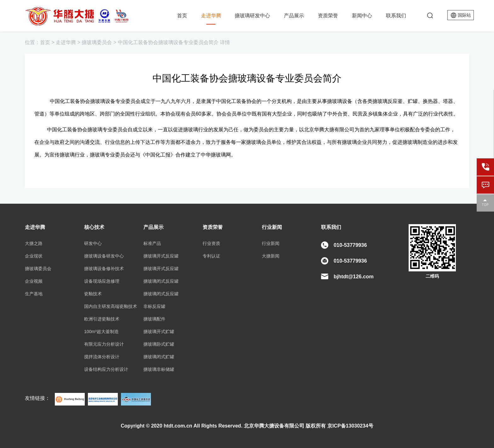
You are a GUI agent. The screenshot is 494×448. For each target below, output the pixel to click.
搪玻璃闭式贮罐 (159, 357)
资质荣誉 (328, 16)
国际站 (464, 15)
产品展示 (294, 16)
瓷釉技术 (93, 294)
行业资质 (211, 243)
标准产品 (152, 243)
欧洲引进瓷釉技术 (102, 319)
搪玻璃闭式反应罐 (161, 281)
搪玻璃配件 (154, 319)
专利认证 (211, 256)
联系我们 (396, 16)
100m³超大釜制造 (101, 332)
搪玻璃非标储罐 (159, 369)
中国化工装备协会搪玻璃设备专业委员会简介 (168, 42)
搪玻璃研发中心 (252, 16)
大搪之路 (34, 243)
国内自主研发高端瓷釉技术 (111, 306)
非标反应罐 (154, 306)
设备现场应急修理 (102, 281)
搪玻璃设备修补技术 (104, 269)
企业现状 (34, 256)
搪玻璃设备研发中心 (104, 256)
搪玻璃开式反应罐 (161, 256)
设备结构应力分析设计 (106, 369)
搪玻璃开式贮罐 (159, 332)
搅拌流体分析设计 (102, 357)
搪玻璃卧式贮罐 (159, 344)
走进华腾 (211, 16)
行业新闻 (271, 243)
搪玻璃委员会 (97, 42)
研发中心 (93, 243)
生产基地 (34, 294)
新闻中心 (362, 16)
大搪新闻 (271, 256)
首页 (182, 16)
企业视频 (34, 281)
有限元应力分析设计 (104, 344)
